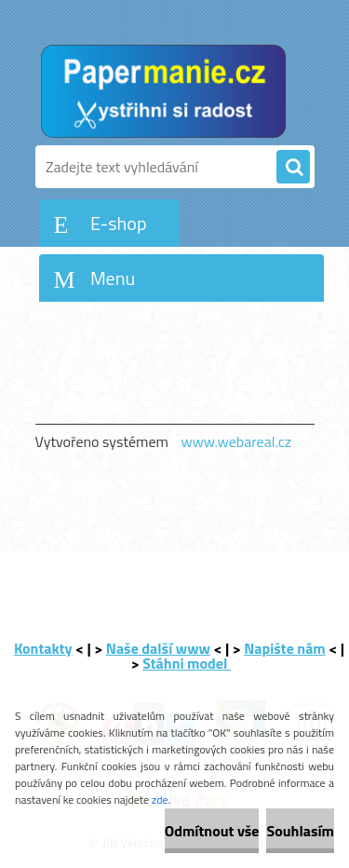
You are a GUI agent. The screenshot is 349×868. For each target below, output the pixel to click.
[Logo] (163, 91)
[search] (293, 168)
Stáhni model (187, 663)
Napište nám (285, 648)
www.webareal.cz (236, 441)
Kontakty (43, 648)
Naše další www (158, 648)
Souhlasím (300, 831)
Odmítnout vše (212, 831)
